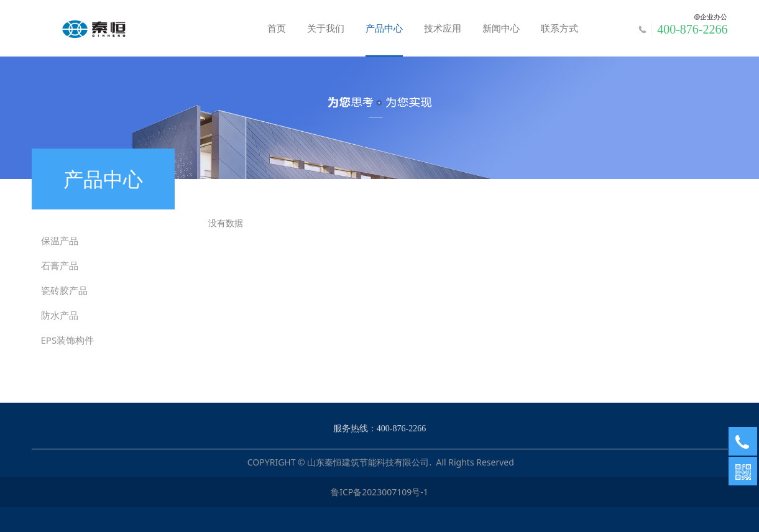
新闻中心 (501, 28)
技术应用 (443, 28)
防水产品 (60, 315)
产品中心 (384, 28)
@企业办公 (711, 16)
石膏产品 (60, 265)
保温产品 (60, 241)
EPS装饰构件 (68, 340)
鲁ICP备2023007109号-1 (379, 492)
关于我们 (326, 28)
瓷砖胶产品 (64, 290)
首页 (277, 28)
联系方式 (559, 28)
